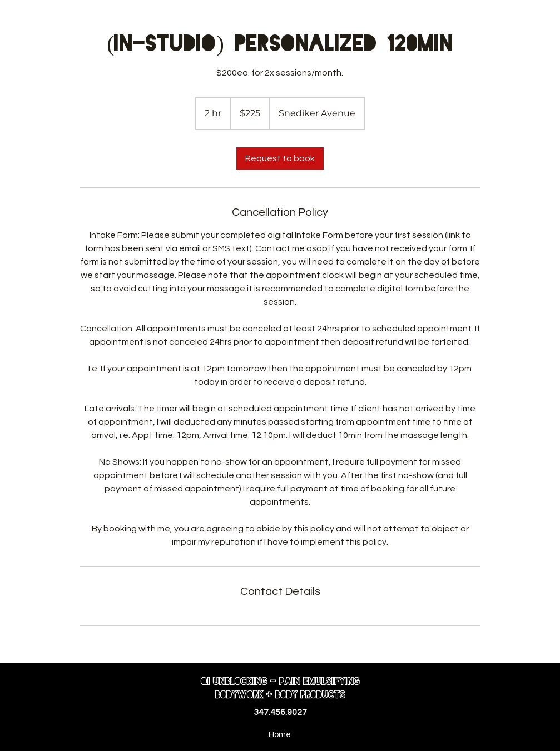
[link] (280, 158)
